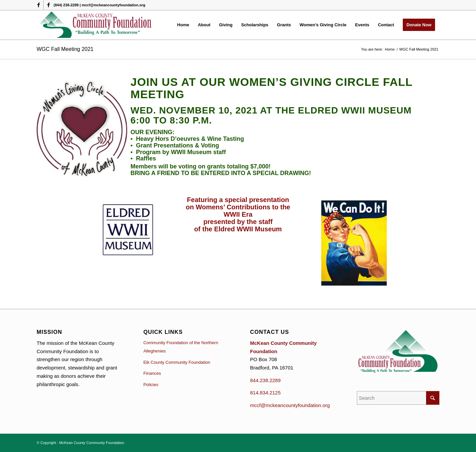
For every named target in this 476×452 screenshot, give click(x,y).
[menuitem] (183, 25)
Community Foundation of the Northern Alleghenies (181, 347)
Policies (151, 385)
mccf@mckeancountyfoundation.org (290, 405)
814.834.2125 (265, 393)
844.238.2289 (265, 380)
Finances (152, 373)
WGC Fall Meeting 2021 (65, 49)
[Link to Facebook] (38, 5)
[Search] (398, 398)
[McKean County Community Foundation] (96, 25)
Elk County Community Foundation (177, 362)
